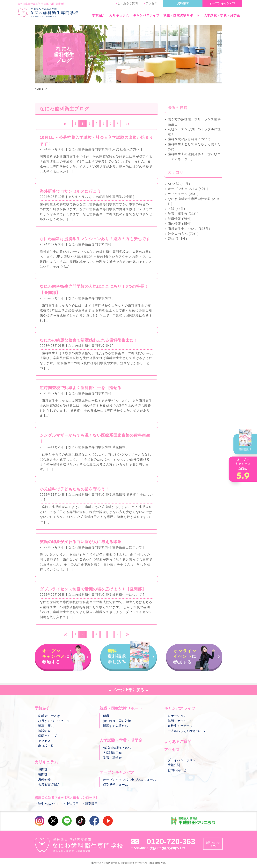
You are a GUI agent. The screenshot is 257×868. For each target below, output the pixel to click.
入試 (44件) (176, 209)
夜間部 (43, 775)
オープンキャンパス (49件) (188, 189)
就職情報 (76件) (180, 219)
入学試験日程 (112, 753)
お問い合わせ (177, 770)
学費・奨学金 (112, 758)
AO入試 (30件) (179, 184)
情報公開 (174, 765)
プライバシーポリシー (183, 760)
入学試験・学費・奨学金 (222, 15)
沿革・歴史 (46, 726)
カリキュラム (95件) (183, 194)
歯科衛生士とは (49, 716)
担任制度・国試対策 (117, 721)
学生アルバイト (49, 804)
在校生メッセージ (180, 726)
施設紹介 (44, 731)
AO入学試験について (118, 748)
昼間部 (43, 769)
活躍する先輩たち (115, 726)
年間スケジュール (180, 721)
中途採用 (72, 804)
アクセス (150, 3)
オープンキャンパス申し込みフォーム (129, 780)
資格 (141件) (177, 239)
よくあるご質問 (127, 3)
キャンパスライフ (146, 15)
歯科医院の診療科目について (189, 139)
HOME (39, 89)
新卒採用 (91, 804)
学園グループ (48, 736)
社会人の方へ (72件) (183, 234)
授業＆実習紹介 (49, 784)
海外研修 (44, 779)
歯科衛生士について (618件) (189, 229)
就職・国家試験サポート (182, 15)
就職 (106, 716)
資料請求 (183, 3)
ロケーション (177, 716)
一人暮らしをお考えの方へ (186, 731)
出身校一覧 (46, 746)
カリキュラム (119, 15)
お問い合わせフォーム (213, 844)
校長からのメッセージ (54, 721)
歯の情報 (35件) (180, 224)
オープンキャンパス (222, 3)
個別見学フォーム (115, 785)
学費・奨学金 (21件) (183, 214)
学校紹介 (99, 15)
